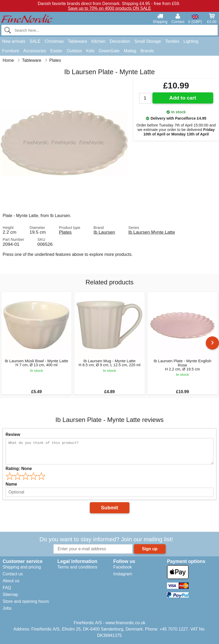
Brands (147, 51)
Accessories (35, 51)
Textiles (172, 41)
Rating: (19, 469)
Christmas (54, 41)
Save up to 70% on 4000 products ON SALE (109, 8)
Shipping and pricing (22, 567)
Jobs (7, 608)
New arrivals (14, 41)
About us (11, 581)
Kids (90, 51)
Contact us (13, 574)
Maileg (130, 51)
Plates (65, 232)
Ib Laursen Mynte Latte (152, 232)
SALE (35, 41)
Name (11, 484)
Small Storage (148, 41)
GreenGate (109, 51)
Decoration (120, 41)
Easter (56, 51)
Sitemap (10, 594)
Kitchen (98, 41)
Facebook (123, 567)
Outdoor (74, 51)
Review (13, 434)
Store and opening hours (26, 601)
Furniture (11, 51)
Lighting (191, 41)
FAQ (7, 588)
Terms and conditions (77, 567)
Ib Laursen (104, 232)
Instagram (123, 574)
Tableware (78, 41)
